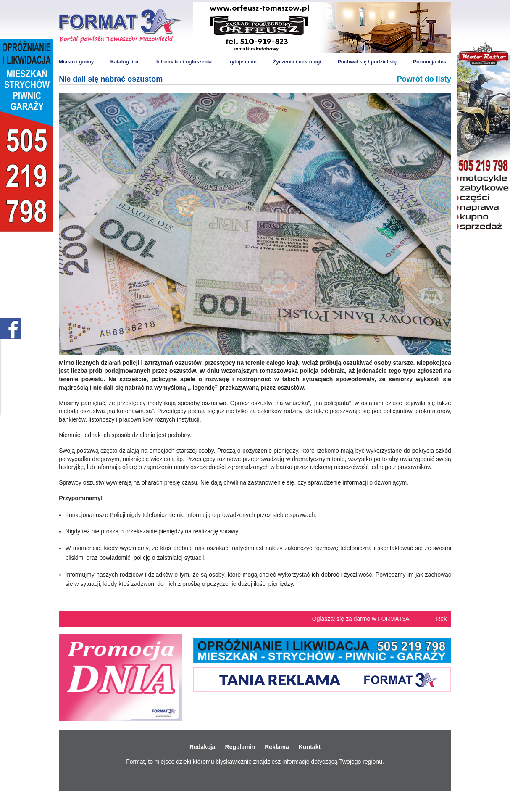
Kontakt (310, 747)
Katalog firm (125, 62)
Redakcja (202, 747)
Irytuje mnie (242, 62)
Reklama (277, 747)
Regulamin (240, 747)
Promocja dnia (430, 62)
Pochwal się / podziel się (367, 62)
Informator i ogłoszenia (184, 62)
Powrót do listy (424, 79)
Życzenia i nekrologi (297, 62)
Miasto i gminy (76, 62)
